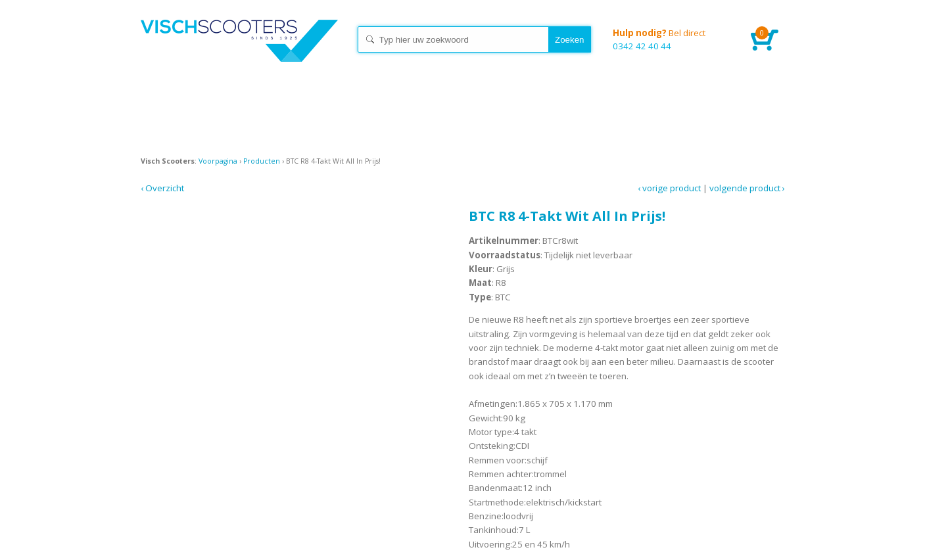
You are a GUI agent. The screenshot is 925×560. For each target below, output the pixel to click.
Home (239, 53)
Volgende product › (747, 188)
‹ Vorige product (669, 188)
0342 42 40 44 (672, 39)
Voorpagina (218, 161)
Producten (262, 161)
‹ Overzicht (162, 188)
